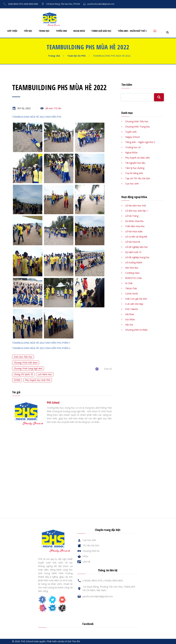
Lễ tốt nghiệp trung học (137, 257)
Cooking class (132, 273)
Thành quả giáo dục (101, 31)
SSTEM (17, 380)
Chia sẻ (108, 369)
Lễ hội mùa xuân (134, 231)
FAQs (145, 11)
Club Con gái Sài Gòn (136, 299)
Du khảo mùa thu (134, 221)
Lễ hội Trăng (132, 216)
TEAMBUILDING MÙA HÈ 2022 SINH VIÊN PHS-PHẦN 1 (41, 343)
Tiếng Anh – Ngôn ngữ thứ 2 (132, 31)
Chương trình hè (91, 551)
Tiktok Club (131, 288)
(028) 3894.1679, (16, 4)
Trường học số (133, 147)
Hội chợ (129, 325)
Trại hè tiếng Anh (134, 173)
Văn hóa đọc (132, 268)
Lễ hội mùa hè (133, 242)
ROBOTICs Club (133, 278)
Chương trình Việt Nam (26, 363)
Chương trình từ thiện (136, 330)
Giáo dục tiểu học (23, 357)
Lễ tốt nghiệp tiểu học (137, 247)
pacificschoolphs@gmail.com (101, 4)
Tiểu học (28, 31)
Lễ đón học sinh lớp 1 (136, 211)
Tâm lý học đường (135, 168)
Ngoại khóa (79, 31)
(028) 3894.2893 (31, 4)
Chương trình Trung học (138, 127)
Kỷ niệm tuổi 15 (133, 252)
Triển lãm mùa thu (135, 226)
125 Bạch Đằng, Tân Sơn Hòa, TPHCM (63, 4)
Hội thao (130, 314)
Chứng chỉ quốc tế (23, 374)
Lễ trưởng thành (134, 262)
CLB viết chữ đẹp (134, 304)
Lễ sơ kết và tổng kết (136, 237)
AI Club (129, 283)
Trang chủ (54, 56)
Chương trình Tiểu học (137, 121)
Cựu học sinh (130, 11)
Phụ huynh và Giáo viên (138, 158)
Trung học (44, 31)
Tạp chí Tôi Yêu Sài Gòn (138, 178)
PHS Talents (132, 309)
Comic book (132, 294)
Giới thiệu (12, 31)
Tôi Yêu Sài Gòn (111, 11)
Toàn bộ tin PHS (76, 56)
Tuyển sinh (61, 31)
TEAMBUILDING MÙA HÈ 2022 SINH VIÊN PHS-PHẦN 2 (41, 348)
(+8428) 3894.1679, (93, 581)
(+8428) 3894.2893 (113, 581)
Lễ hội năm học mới (136, 206)
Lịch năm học (45, 374)
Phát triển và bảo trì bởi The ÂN (63, 641)
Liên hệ (157, 11)
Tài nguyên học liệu (135, 163)
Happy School (132, 137)
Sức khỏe (130, 319)
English (170, 11)
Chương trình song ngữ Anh (28, 368)
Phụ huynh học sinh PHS (38, 380)
